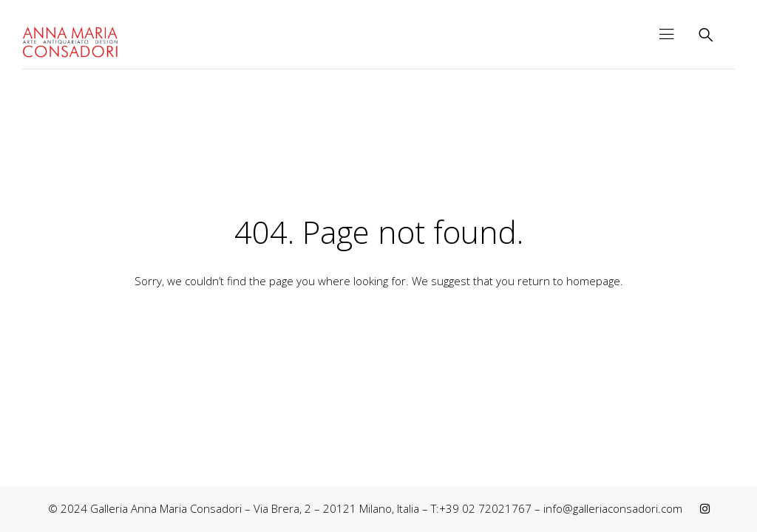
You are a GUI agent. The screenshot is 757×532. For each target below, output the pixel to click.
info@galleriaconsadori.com (613, 508)
